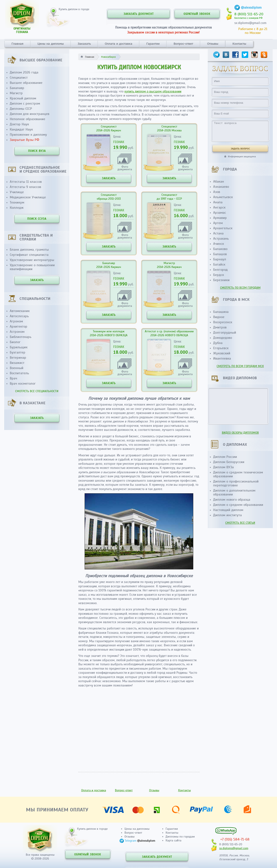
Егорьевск (221, 348)
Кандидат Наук (21, 129)
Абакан (219, 182)
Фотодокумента (125, 168)
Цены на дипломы (51, 44)
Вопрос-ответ (183, 44)
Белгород (220, 270)
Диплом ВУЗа (223, 467)
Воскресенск (223, 322)
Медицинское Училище (28, 197)
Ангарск (219, 207)
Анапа (218, 202)
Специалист (19, 78)
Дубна (218, 343)
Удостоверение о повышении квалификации (32, 267)
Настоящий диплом (228, 510)
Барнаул (220, 259)
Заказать (84, 44)
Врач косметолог (23, 384)
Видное (219, 317)
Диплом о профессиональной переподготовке (236, 483)
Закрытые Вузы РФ (24, 140)
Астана (218, 233)
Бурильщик (19, 347)
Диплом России (225, 457)
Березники (221, 280)
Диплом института (227, 515)
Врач (13, 378)
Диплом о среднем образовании (238, 505)
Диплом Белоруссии (229, 462)
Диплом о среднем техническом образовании (238, 474)
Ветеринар (18, 358)
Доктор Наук (19, 124)
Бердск (219, 275)
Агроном (16, 321)
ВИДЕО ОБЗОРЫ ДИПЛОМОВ (240, 433)
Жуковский (222, 353)
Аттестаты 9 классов (25, 187)
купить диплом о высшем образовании (153, 91)
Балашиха (221, 312)
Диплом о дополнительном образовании (234, 492)
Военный (17, 368)
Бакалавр (17, 88)
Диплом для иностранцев (30, 114)
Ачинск (219, 244)
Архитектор (19, 326)
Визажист (17, 363)
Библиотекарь (21, 337)
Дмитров (220, 327)
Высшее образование (26, 83)
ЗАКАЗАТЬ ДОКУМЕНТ (139, 14)
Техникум (17, 202)
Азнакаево (221, 187)
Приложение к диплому (28, 135)
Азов (217, 192)
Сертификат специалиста (29, 255)
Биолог (15, 342)
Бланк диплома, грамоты (29, 250)
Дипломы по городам (180, 837)
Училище (17, 192)
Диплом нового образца (232, 500)
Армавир (220, 218)
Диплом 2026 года (24, 72)
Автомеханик (20, 311)
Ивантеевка (222, 358)
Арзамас (220, 213)
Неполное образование (27, 119)
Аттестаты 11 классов (26, 182)
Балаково (220, 249)
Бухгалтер (18, 352)
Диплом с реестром (25, 104)
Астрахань (221, 239)
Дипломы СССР (21, 109)
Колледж (17, 208)
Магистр (16, 93)
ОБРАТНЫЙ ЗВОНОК (197, 14)
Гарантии (153, 44)
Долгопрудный (225, 333)
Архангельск (223, 228)
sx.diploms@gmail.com (250, 23)
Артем (218, 223)
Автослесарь (19, 316)
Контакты (239, 44)
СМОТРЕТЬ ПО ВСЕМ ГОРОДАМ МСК (240, 366)
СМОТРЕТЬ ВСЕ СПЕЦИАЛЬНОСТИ (37, 391)
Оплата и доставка (118, 44)
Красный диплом (23, 98)
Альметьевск (223, 197)
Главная (17, 44)
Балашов (220, 254)
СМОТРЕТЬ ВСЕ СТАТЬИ (240, 523)
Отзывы (213, 44)
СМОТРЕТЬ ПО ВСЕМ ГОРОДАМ (240, 288)
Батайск (219, 264)
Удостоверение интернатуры (32, 260)
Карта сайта (173, 840)
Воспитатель (19, 373)
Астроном (17, 332)
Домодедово (223, 338)
